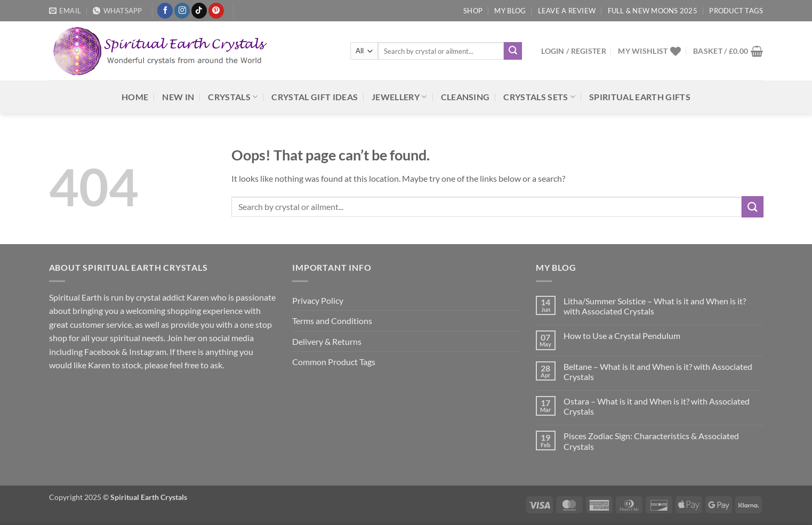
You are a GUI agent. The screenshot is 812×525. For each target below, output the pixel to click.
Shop (473, 11)
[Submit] (513, 51)
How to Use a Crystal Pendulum (622, 336)
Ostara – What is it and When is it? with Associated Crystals (657, 406)
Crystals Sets (539, 97)
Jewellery (399, 97)
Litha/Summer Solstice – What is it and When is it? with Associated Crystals (655, 306)
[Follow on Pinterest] (216, 11)
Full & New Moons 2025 (653, 11)
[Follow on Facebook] (165, 11)
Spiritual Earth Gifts (640, 97)
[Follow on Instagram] (182, 11)
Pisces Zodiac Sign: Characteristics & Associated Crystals (651, 441)
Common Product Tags (334, 362)
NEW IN (178, 97)
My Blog (510, 11)
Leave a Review (567, 11)
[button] (574, 51)
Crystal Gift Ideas (315, 97)
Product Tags (736, 11)
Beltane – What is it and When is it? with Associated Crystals (658, 371)
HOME (135, 97)
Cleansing (465, 97)
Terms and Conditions (332, 321)
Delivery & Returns (327, 341)
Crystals (233, 97)
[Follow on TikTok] (199, 11)
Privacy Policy (318, 300)
